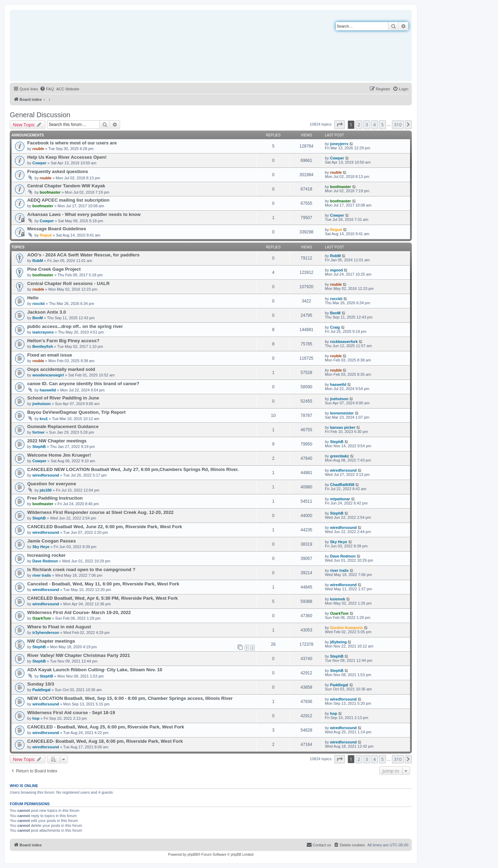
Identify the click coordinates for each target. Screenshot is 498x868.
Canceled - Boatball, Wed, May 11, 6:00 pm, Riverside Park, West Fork (103, 584)
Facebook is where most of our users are (72, 143)
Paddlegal (42, 690)
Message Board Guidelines (57, 229)
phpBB (193, 855)
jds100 (46, 490)
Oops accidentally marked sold (61, 369)
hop (36, 718)
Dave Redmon (45, 561)
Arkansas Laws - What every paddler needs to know (84, 214)
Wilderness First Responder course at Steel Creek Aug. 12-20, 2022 (100, 512)
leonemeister (342, 413)
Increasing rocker (46, 555)
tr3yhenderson (46, 633)
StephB (39, 447)
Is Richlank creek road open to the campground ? (81, 570)
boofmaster (50, 192)
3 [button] (367, 125)
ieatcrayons (43, 332)
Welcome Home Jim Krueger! (59, 455)
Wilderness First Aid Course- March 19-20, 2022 (79, 612)
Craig (335, 327)
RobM (38, 261)
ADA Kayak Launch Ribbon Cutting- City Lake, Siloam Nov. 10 (95, 670)
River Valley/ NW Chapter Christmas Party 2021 (79, 655)
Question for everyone (52, 484)
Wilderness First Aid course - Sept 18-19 (71, 713)
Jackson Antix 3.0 (47, 312)
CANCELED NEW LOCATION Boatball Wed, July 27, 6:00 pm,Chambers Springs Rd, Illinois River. (133, 469)
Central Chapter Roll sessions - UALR (68, 283)
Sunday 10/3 (41, 684)
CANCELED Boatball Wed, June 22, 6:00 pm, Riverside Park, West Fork (105, 527)
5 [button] (382, 125)
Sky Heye (41, 547)
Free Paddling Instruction (55, 498)
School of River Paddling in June (63, 398)
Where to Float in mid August (59, 627)
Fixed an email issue (50, 355)
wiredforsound (46, 475)
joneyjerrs (339, 144)
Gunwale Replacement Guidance (63, 426)
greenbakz (340, 456)
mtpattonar (340, 499)
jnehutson (42, 404)
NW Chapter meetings (51, 641)
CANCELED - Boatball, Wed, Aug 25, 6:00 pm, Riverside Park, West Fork (106, 727)
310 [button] (398, 125)
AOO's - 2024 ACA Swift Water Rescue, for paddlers (83, 255)
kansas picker (343, 427)
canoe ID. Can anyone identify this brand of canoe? (83, 384)
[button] (340, 125)
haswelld (48, 390)
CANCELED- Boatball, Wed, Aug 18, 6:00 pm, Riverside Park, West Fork (105, 741)
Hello (33, 298)
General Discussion (40, 115)
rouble (38, 149)
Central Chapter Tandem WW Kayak (66, 186)
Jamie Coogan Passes (51, 541)
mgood (337, 270)
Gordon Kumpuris (347, 628)
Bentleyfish (43, 346)
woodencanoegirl (48, 375)
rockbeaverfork (344, 342)
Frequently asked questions (58, 171)
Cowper (39, 163)
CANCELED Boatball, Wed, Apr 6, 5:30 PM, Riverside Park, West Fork (102, 598)
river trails (42, 575)
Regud (46, 235)
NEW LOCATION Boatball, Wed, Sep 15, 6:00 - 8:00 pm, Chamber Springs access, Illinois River (130, 698)
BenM (38, 318)
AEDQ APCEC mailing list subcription (68, 200)
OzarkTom (42, 618)
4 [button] (375, 125)
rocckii (39, 304)
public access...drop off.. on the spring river (75, 326)
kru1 (44, 419)
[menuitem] (47, 89)
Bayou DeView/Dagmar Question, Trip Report (76, 412)
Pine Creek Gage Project (54, 269)
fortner (39, 432)
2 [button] (359, 125)
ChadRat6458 (342, 485)
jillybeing (339, 642)
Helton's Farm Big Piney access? (63, 341)
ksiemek (338, 599)
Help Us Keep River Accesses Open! (67, 157)
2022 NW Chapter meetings (57, 441)
